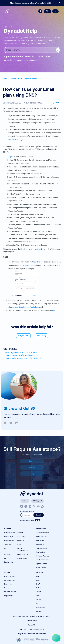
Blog (32, 474)
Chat (32, 461)
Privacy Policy (32, 621)
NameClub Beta (41, 568)
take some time (34, 249)
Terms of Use (32, 625)
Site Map (39, 600)
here (53, 311)
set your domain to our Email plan (25, 307)
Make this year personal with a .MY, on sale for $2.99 (31, 3)
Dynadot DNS (14, 140)
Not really (42, 336)
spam (27, 265)
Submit (39, 515)
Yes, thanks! (23, 336)
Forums (32, 467)
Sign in (11, 157)
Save (56, 103)
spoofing (37, 262)
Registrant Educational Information (32, 629)
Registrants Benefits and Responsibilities (32, 634)
